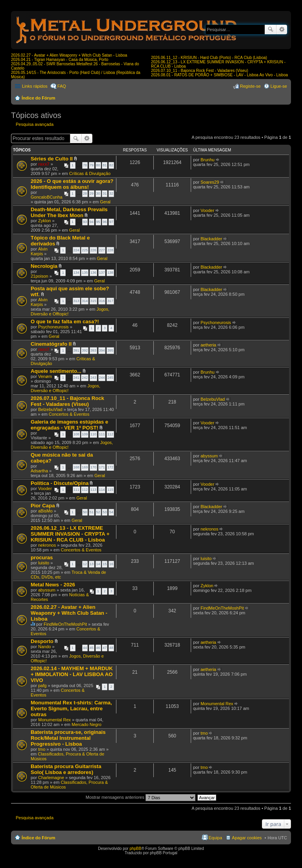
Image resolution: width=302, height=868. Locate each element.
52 (98, 512)
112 (110, 434)
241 (76, 378)
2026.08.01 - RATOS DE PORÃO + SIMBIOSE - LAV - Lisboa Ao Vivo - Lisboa (219, 75)
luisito (44, 563)
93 (85, 222)
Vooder (207, 210)
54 (111, 512)
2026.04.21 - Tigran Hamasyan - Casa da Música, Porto (60, 60)
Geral (105, 202)
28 (85, 194)
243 (93, 378)
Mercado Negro (87, 724)
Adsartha (39, 471)
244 (102, 378)
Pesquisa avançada (282, 29)
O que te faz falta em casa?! (65, 322)
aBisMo (45, 511)
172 (110, 467)
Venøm (45, 376)
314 (85, 301)
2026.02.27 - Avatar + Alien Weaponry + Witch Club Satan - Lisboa (69, 55)
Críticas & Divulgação (90, 173)
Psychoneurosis (53, 327)
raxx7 (44, 164)
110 (93, 434)
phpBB (135, 849)
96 (105, 222)
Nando (44, 647)
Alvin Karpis (39, 251)
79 (92, 165)
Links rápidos (35, 86)
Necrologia (44, 266)
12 (85, 564)
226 (93, 250)
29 (92, 194)
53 (105, 512)
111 (102, 434)
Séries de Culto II (52, 159)
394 (102, 350)
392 (85, 350)
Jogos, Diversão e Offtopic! (65, 388)
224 (76, 250)
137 (102, 273)
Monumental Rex (54, 720)
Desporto (42, 641)
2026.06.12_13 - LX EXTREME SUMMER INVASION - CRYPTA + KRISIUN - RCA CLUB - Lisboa (70, 534)
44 (85, 648)
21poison (40, 276)
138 (110, 273)
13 (92, 564)
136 (93, 273)
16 (111, 564)
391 (76, 350)
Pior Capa (43, 506)
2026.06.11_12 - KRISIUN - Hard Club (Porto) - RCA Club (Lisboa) (209, 58)
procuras (42, 557)
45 (92, 648)
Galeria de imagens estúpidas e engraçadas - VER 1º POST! (69, 425)
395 (110, 350)
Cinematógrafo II (51, 344)
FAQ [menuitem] (62, 86)
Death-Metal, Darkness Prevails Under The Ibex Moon (69, 212)
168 (76, 467)
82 (111, 165)
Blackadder (211, 239)
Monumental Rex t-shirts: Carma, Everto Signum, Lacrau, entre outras (71, 709)
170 (93, 467)
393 (93, 350)
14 (98, 564)
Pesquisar (271, 29)
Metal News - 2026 (53, 585)
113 (93, 490)
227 (102, 250)
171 (102, 467)
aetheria (208, 345)
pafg (42, 686)
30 (98, 194)
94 (92, 222)
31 (105, 194)
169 (85, 467)
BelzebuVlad (50, 409)
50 (85, 512)
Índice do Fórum (39, 98)
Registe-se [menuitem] (250, 86)
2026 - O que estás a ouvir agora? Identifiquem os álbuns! (72, 184)
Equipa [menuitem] (215, 838)
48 (111, 648)
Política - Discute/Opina (60, 483)
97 (111, 222)
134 (76, 273)
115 (110, 490)
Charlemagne (51, 778)
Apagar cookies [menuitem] (247, 838)
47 (105, 648)
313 (76, 301)
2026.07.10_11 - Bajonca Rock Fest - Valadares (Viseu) (200, 71)
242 (85, 378)
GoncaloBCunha (47, 197)
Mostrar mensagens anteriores (141, 797)
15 (105, 564)
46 (98, 648)
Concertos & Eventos (69, 414)
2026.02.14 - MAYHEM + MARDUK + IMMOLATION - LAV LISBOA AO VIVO (72, 674)
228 (110, 250)
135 (85, 273)
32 (111, 194)
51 (92, 512)
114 (102, 490)
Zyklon (44, 221)
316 (102, 301)
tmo (42, 749)
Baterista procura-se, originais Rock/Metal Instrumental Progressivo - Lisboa (68, 738)
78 (85, 165)
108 (76, 434)
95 (98, 222)
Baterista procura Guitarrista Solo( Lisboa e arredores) (66, 769)
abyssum (209, 456)
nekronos (47, 545)
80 (98, 165)
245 (110, 378)
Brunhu (207, 160)
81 (105, 165)
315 (93, 301)
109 (85, 434)
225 (85, 250)
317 (110, 301)
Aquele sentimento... (56, 371)
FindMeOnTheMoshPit (65, 624)
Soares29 (210, 182)
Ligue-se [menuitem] (279, 86)
